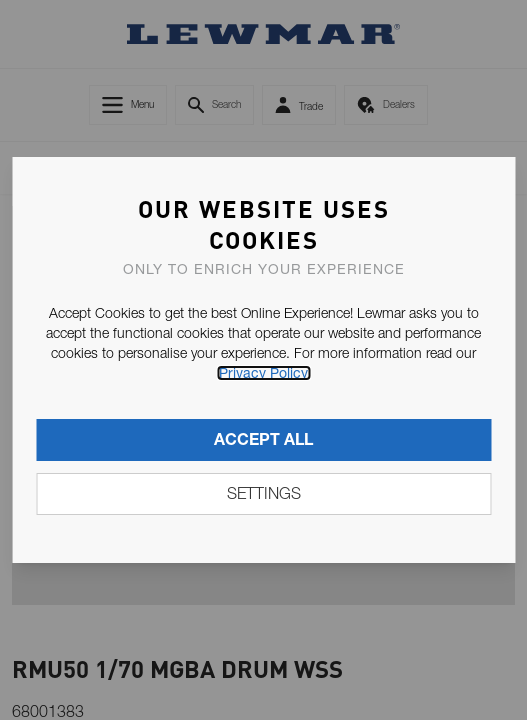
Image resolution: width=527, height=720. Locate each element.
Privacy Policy (263, 373)
